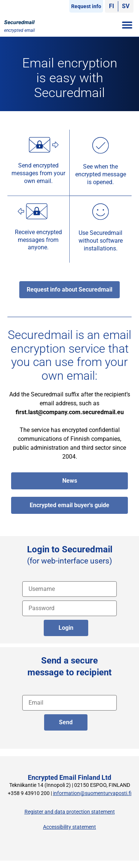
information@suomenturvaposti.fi (92, 793)
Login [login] (66, 628)
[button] (127, 25)
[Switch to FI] (112, 6)
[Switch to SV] (126, 6)
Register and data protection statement (70, 812)
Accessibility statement (69, 827)
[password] (69, 608)
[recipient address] (69, 703)
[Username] (69, 589)
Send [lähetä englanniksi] (66, 722)
